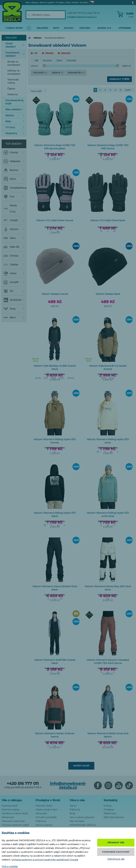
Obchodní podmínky (13, 821)
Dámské (66, 53)
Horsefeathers (15, 188)
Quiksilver (14, 300)
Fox (14, 197)
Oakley (14, 265)
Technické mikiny (13, 81)
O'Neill (14, 220)
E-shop (107, 806)
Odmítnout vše (116, 859)
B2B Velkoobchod (114, 817)
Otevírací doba (44, 806)
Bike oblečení (15, 109)
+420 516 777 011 (23, 784)
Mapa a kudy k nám (47, 810)
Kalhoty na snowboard (14, 72)
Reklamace (8, 817)
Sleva (58, 60)
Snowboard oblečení (15, 54)
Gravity (14, 153)
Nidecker (14, 161)
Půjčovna (41, 821)
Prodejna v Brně (48, 800)
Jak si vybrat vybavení (82, 817)
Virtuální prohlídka (46, 817)
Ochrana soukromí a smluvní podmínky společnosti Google (45, 860)
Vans (14, 238)
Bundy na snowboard (14, 63)
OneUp (14, 256)
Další (129, 90)
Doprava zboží (10, 806)
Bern (14, 318)
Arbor (14, 273)
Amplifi (14, 282)
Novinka (46, 60)
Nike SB (14, 247)
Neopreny (15, 133)
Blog (72, 813)
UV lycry (15, 127)
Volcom (38, 38)
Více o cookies (10, 866)
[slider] (44, 66)
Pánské (49, 53)
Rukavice (12, 94)
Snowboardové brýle (15, 102)
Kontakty (111, 800)
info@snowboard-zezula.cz (82, 17)
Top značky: (14, 144)
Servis (73, 806)
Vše (35, 60)
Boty (15, 121)
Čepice (11, 89)
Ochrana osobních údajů (15, 825)
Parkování (41, 813)
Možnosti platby (11, 810)
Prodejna (109, 810)
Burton (14, 170)
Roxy (14, 309)
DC (14, 291)
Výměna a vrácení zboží (15, 813)
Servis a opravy (44, 825)
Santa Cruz (14, 208)
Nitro (14, 179)
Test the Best (77, 821)
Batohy (15, 115)
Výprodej (70, 60)
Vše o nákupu (12, 800)
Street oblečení (15, 45)
